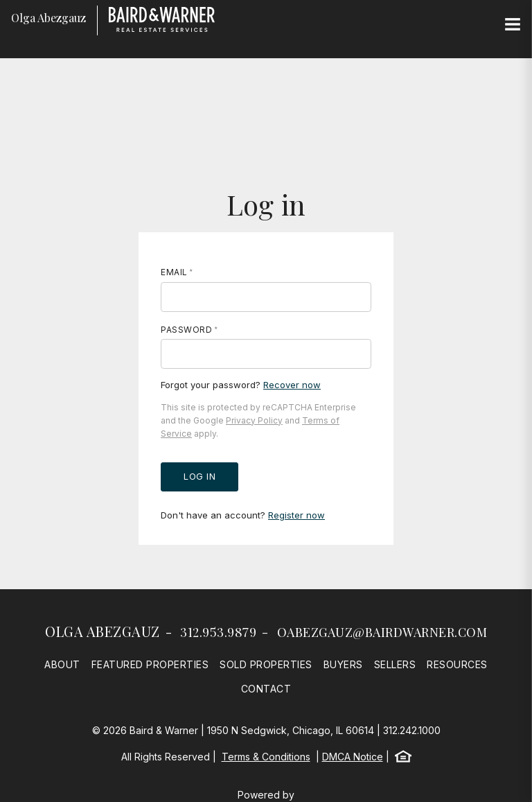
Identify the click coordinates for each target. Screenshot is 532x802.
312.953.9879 (218, 632)
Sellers (395, 664)
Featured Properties (150, 664)
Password (186, 330)
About (62, 664)
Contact (266, 689)
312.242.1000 (412, 730)
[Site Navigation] (513, 25)
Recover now (292, 385)
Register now (296, 515)
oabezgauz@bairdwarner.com (382, 632)
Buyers (343, 664)
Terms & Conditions (266, 757)
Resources (457, 664)
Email (174, 272)
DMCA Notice (353, 757)
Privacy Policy (254, 420)
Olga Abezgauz (103, 631)
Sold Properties (266, 664)
